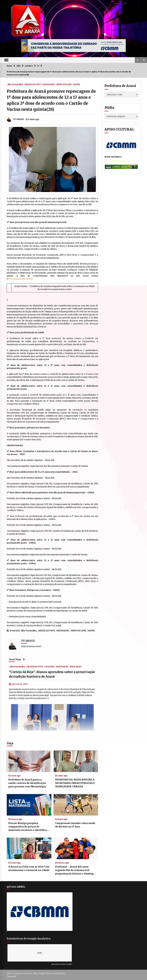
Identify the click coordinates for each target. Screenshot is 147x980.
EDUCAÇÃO (76, 667)
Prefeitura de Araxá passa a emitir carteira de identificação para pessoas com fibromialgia (27, 783)
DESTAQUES (49, 84)
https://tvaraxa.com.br (31, 646)
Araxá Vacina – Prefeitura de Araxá (32, 286)
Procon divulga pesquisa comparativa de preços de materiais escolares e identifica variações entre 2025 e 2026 (27, 827)
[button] (138, 60)
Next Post (17, 659)
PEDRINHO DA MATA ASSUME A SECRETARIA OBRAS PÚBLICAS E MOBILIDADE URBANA (75, 783)
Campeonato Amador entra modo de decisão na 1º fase (75, 825)
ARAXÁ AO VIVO (33, 84)
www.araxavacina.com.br (20, 279)
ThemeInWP (12, 976)
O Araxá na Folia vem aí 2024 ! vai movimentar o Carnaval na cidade (29, 868)
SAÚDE (76, 84)
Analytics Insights (66, 964)
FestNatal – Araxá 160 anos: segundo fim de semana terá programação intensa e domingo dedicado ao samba (75, 870)
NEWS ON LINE (64, 84)
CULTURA (49, 667)
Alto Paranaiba (15, 84)
